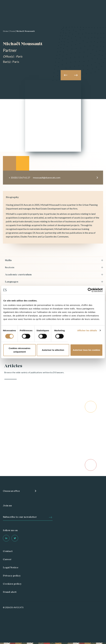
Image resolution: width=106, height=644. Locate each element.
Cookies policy (12, 584)
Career (7, 560)
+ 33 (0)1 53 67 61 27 (19, 177)
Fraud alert (10, 592)
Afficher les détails (87, 330)
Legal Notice (11, 568)
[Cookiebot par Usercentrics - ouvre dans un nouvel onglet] (90, 290)
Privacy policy (12, 576)
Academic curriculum (18, 275)
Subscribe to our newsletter (20, 517)
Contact (8, 551)
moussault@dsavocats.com (47, 177)
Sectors (10, 268)
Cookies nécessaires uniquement (20, 350)
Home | (6, 31)
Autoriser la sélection (53, 350)
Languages (12, 282)
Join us (7, 506)
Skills (8, 260)
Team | (13, 31)
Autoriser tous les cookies (86, 350)
